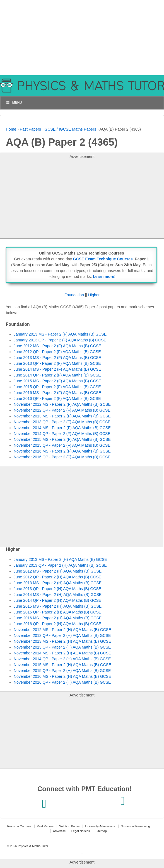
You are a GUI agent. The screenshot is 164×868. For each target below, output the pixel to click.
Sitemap (101, 831)
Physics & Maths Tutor (33, 846)
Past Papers (30, 129)
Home (11, 129)
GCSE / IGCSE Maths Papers (70, 129)
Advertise (59, 831)
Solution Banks (69, 826)
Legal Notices (81, 831)
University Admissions (100, 826)
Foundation (74, 295)
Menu (14, 102)
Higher (94, 295)
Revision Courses (19, 826)
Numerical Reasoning (135, 826)
